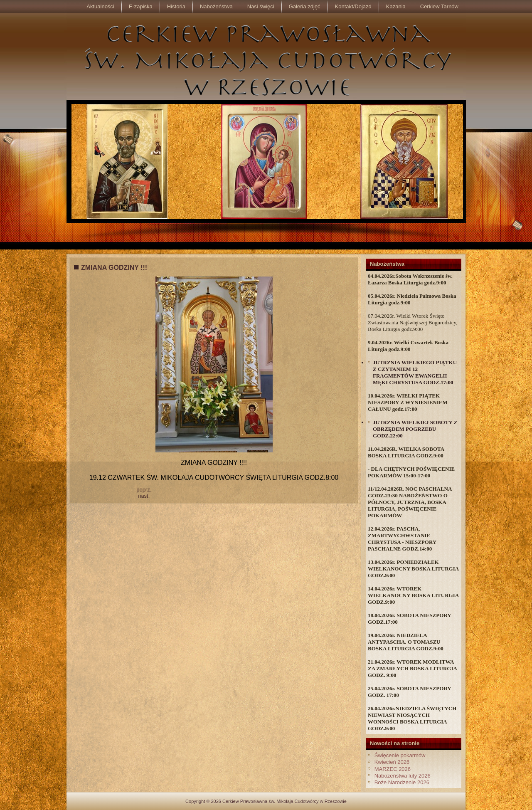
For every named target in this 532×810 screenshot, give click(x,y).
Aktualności (100, 6)
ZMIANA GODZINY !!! (114, 268)
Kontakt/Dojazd (353, 6)
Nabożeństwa (216, 6)
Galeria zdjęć (305, 6)
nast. (144, 496)
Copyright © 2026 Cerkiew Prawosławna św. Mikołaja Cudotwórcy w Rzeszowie (266, 801)
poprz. (144, 490)
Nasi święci (261, 6)
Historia (176, 6)
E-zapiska (141, 6)
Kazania (396, 6)
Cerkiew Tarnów (439, 6)
